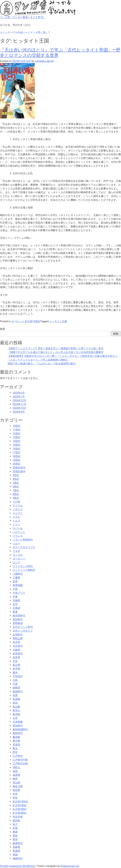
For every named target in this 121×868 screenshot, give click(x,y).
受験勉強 (18, 623)
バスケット (19, 532)
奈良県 (16, 657)
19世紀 (17, 460)
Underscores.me (70, 866)
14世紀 (17, 441)
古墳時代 (18, 635)
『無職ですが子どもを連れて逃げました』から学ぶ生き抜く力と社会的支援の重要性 (55, 352)
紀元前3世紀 (20, 809)
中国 (15, 589)
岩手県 (16, 669)
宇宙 (15, 661)
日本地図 (18, 722)
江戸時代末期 (20, 764)
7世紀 (16, 490)
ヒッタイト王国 (58, 321)
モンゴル (18, 555)
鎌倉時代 (18, 843)
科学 (15, 794)
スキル (16, 517)
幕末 (15, 673)
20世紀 (17, 464)
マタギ (16, 551)
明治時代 (18, 726)
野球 (15, 839)
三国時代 (18, 574)
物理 (15, 779)
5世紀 (16, 483)
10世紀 (17, 426)
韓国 (15, 855)
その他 (16, 502)
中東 (15, 597)
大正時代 (18, 646)
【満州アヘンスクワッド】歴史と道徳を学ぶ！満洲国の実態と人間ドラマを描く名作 (55, 348)
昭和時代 (18, 733)
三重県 (16, 578)
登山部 (16, 783)
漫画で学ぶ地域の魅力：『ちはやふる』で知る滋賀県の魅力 (42, 364)
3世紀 (16, 475)
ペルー (16, 543)
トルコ (16, 521)
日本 (15, 718)
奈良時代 (18, 654)
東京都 (16, 741)
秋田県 (16, 790)
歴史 (15, 752)
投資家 (16, 699)
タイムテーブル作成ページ (15, 32)
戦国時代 (18, 691)
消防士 (16, 767)
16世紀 (17, 449)
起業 (15, 828)
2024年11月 (19, 404)
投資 (15, 695)
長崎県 (16, 847)
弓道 (15, 684)
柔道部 (16, 745)
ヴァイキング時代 (23, 566)
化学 (15, 604)
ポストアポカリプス (24, 547)
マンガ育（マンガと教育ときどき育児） (23, 17)
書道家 (16, 737)
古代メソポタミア (23, 631)
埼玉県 (16, 642)
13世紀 (17, 437)
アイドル (18, 506)
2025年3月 (19, 393)
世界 (15, 581)
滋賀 (15, 771)
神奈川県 (18, 786)
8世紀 (16, 494)
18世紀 (17, 456)
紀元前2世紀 (20, 805)
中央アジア (19, 593)
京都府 (16, 600)
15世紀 (17, 445)
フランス (18, 536)
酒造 (15, 836)
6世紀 (16, 487)
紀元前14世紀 (33, 321)
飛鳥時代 (18, 858)
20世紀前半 (19, 468)
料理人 (16, 710)
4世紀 (16, 479)
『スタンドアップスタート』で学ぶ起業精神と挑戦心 (38, 360)
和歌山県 (18, 638)
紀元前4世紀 (20, 813)
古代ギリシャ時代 (23, 627)
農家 (15, 832)
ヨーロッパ (17, 321)
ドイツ (16, 525)
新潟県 (16, 714)
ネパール (18, 528)
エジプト (18, 513)
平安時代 (18, 676)
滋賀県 (16, 775)
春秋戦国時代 (20, 729)
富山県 (16, 665)
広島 (15, 680)
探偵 (15, 703)
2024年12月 (19, 400)
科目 (15, 798)
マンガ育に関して (40, 32)
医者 (15, 612)
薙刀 (15, 824)
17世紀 (17, 452)
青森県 (16, 851)
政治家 (16, 707)
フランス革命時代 (23, 540)
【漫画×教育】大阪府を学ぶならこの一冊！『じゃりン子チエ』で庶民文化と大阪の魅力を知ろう (62, 356)
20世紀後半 (19, 471)
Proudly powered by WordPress (18, 866)
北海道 (16, 608)
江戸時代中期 (20, 760)
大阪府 (16, 650)
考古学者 (18, 817)
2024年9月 (19, 412)
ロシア (16, 562)
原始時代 (18, 619)
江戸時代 (18, 756)
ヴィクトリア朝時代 (24, 570)
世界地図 (18, 585)
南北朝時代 (19, 616)
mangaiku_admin (44, 61)
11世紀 (17, 430)
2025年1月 (19, 397)
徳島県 (16, 688)
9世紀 (16, 498)
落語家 (16, 820)
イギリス (18, 509)
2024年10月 (19, 408)
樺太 (15, 748)
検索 (3, 329)
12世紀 (17, 433)
